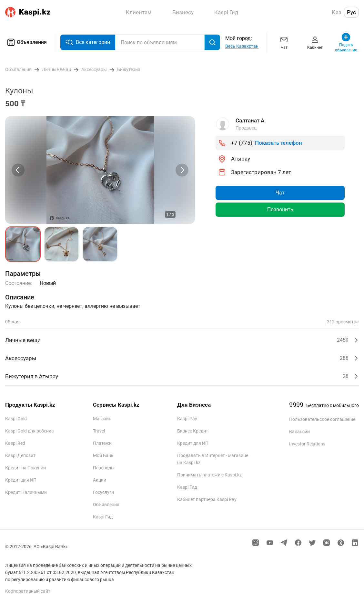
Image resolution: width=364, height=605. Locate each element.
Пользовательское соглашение (322, 419)
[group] (100, 170)
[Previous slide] (18, 170)
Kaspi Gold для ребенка (30, 431)
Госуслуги (103, 492)
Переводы (104, 468)
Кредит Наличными (26, 492)
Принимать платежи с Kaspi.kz (209, 475)
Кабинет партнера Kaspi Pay (207, 499)
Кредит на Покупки (25, 468)
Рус (351, 12)
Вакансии (299, 432)
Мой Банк (103, 455)
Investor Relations (307, 444)
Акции (100, 480)
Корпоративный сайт (28, 591)
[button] (23, 244)
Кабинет (315, 42)
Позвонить (280, 209)
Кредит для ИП (21, 480)
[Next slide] (182, 170)
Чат (284, 42)
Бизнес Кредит (193, 431)
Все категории (88, 42)
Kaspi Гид (103, 517)
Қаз (337, 12)
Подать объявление (346, 42)
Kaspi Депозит (20, 455)
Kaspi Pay (187, 419)
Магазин (102, 419)
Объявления (26, 42)
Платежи (102, 443)
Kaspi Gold (16, 419)
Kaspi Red (15, 443)
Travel (99, 431)
